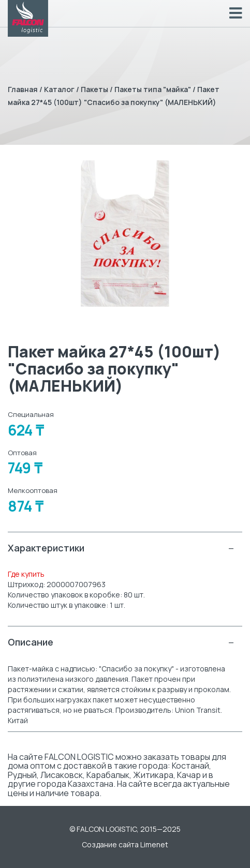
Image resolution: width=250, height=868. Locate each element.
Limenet (154, 844)
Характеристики (121, 548)
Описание (121, 642)
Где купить (26, 574)
